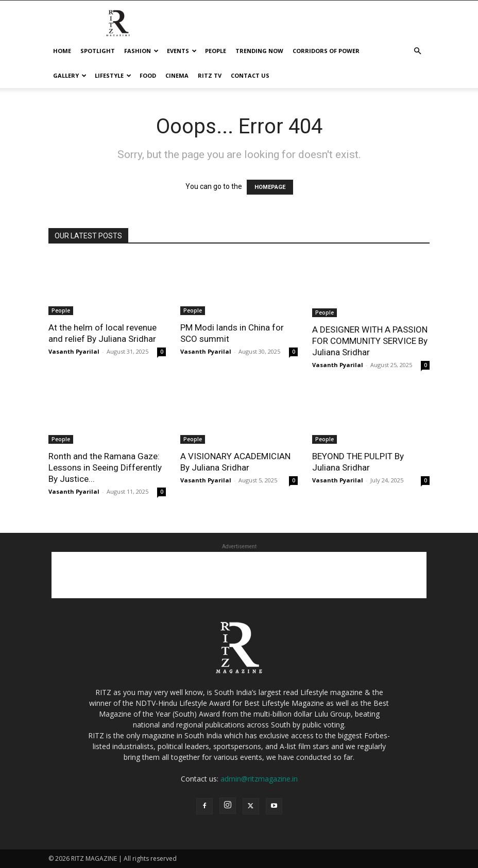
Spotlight (98, 51)
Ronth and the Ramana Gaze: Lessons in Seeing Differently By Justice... (105, 467)
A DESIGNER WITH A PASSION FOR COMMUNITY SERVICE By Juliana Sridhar (370, 341)
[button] (417, 51)
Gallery (70, 75)
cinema (177, 75)
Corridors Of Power (326, 51)
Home (62, 51)
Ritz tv (210, 75)
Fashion (141, 51)
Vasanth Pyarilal (74, 351)
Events (182, 51)
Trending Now (259, 51)
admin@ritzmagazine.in (259, 779)
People (216, 51)
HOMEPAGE (270, 187)
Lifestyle (113, 75)
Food (148, 75)
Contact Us (250, 75)
